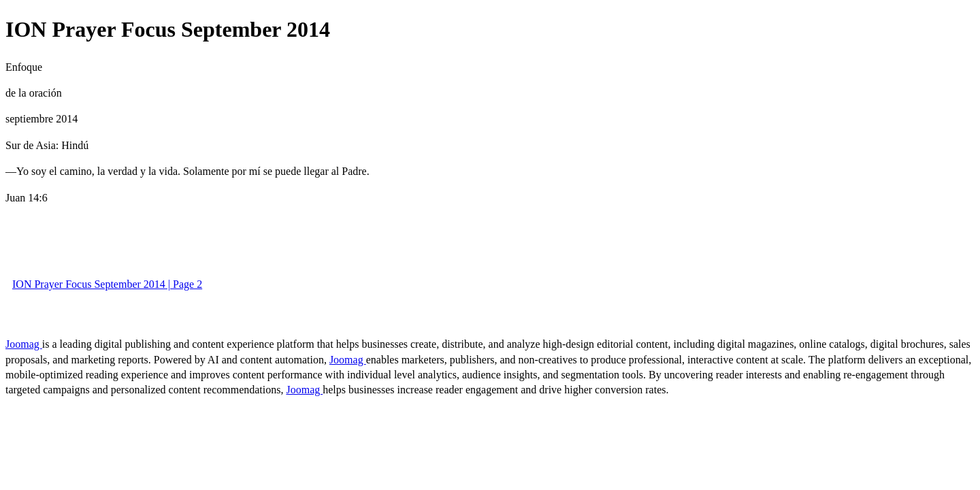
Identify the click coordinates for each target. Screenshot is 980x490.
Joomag (24, 344)
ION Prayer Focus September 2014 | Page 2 (107, 284)
